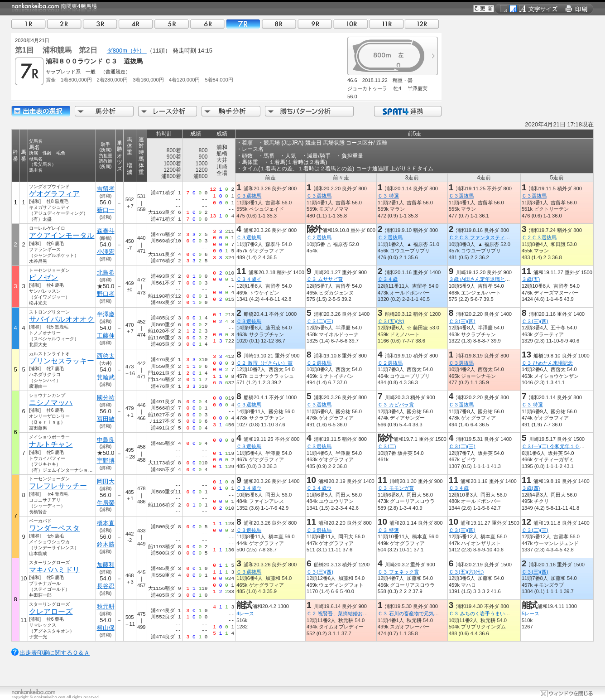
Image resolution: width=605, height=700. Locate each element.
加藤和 (106, 565)
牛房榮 (106, 503)
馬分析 (104, 111)
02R (64, 24)
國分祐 (106, 398)
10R (351, 24)
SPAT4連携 (407, 111)
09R (315, 24)
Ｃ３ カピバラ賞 (396, 405)
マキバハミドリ (54, 570)
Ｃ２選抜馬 (319, 237)
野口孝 (106, 294)
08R (279, 24)
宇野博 (106, 461)
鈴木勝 (106, 544)
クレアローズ (51, 611)
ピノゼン (43, 278)
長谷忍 (106, 586)
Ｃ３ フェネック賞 (398, 572)
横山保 (106, 628)
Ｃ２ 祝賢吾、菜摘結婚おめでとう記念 (350, 613)
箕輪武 (106, 377)
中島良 (106, 440)
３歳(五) (531, 279)
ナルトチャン (51, 444)
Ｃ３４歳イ (249, 279)
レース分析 (168, 111)
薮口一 (106, 210)
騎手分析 (231, 111)
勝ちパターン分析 (309, 111)
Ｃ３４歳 (388, 279)
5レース (531, 613)
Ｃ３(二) (387, 446)
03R (100, 24)
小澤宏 (106, 252)
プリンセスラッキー (62, 361)
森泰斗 (106, 231)
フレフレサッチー (58, 486)
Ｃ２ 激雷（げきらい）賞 (264, 363)
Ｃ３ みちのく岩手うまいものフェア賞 (492, 613)
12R (422, 24)
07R (243, 24)
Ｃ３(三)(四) (462, 321)
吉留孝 (106, 189)
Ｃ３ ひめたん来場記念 (547, 363)
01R (29, 24)
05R (172, 24)
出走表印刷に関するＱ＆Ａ (55, 653)
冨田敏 (106, 419)
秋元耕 (106, 606)
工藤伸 (106, 336)
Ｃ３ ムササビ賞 (325, 279)
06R (207, 24)
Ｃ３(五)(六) (391, 321)
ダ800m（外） (127, 51)
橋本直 (106, 523)
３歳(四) (531, 488)
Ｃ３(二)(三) (320, 321)
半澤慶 (106, 314)
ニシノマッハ (51, 403)
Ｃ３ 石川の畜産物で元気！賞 (411, 613)
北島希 (106, 273)
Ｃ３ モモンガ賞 (396, 488)
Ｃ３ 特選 (388, 196)
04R (136, 24)
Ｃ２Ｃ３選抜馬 (539, 237)
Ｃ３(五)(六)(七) (466, 572)
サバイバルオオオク (62, 319)
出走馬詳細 (41, 111)
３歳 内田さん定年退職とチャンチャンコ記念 (499, 279)
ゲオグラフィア (54, 194)
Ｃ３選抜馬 (249, 196)
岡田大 (106, 481)
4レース (245, 613)
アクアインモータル (62, 235)
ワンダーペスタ (54, 528)
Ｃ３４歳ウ (249, 488)
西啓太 (106, 356)
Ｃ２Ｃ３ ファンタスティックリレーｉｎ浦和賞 (502, 237)
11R (386, 24)
